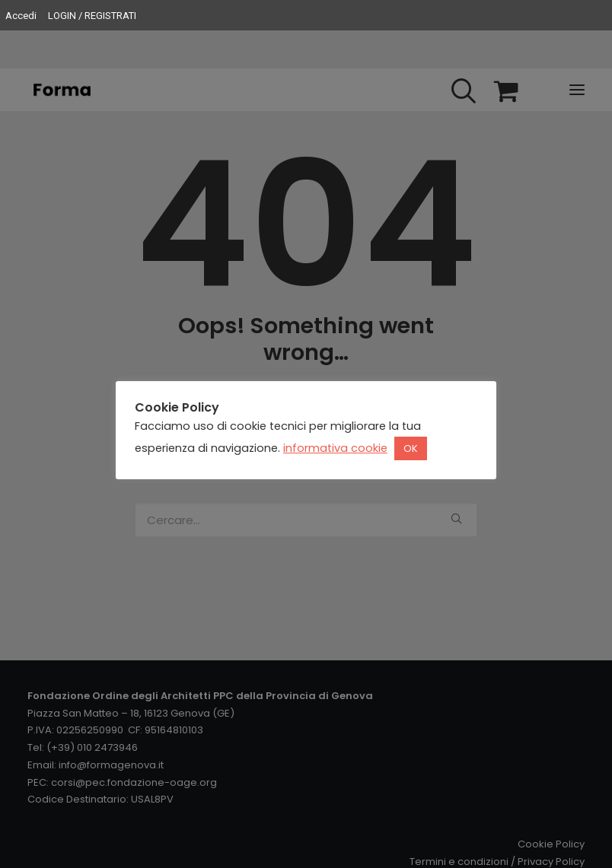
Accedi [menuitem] (21, 16)
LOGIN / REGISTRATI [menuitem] (92, 16)
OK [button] (411, 448)
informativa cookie (335, 448)
